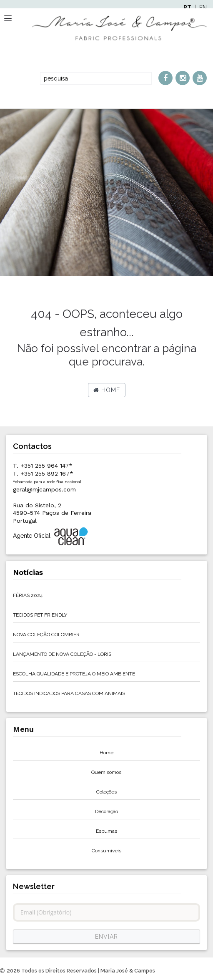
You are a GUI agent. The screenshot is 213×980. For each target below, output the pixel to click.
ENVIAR (106, 937)
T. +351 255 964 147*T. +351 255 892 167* (47, 473)
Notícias (28, 572)
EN (203, 8)
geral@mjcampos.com (44, 489)
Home (107, 390)
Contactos (32, 446)
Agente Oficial (51, 536)
